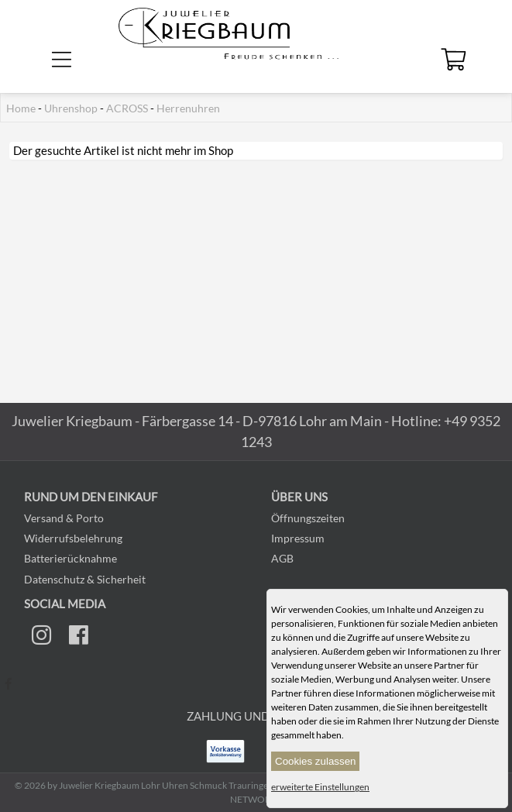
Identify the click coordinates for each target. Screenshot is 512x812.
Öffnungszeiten (308, 518)
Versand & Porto (64, 518)
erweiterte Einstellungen (320, 787)
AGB (282, 558)
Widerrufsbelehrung (73, 538)
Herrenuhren (188, 108)
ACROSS (127, 108)
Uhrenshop (71, 108)
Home (21, 108)
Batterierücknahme (70, 558)
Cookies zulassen (315, 761)
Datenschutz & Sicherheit (85, 579)
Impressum (298, 538)
